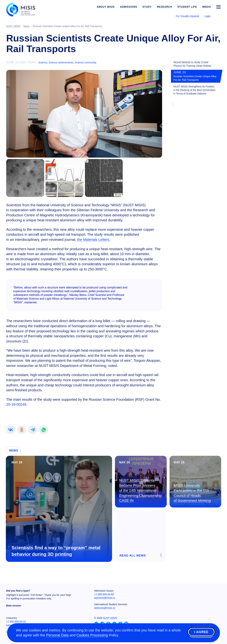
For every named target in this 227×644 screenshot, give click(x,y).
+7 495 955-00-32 (16, 622)
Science (43, 63)
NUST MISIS (110, 618)
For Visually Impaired (187, 16)
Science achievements (61, 63)
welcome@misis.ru (105, 598)
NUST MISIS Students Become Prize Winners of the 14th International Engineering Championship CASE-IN (140, 490)
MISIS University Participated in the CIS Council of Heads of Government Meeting (192, 493)
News (14, 451)
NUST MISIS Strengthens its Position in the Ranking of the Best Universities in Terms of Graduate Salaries (194, 90)
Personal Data (57, 635)
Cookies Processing (92, 635)
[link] (11, 430)
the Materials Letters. (93, 240)
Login (207, 16)
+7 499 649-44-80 (104, 594)
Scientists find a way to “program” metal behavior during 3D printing (56, 551)
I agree (201, 632)
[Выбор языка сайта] (218, 16)
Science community (86, 63)
